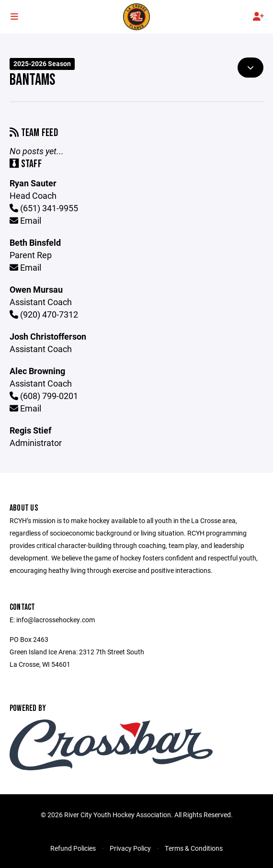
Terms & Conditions (194, 848)
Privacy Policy (130, 848)
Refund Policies (73, 848)
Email (25, 220)
